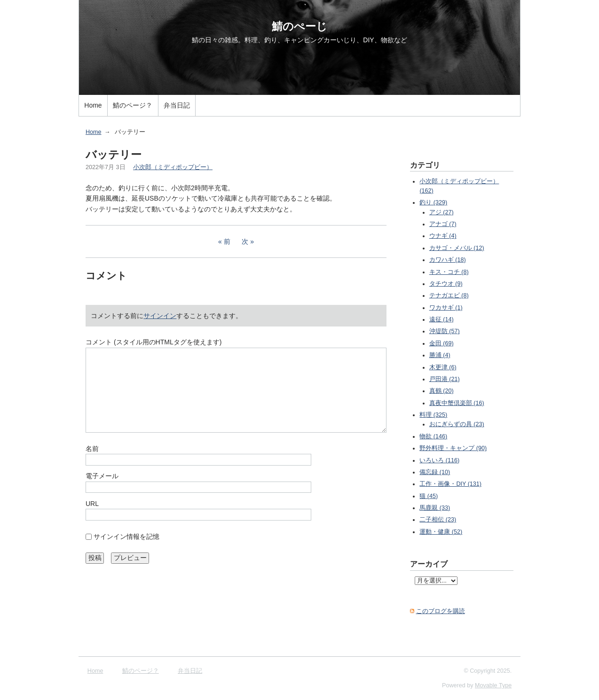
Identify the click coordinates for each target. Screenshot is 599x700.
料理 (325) (433, 415)
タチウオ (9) (446, 284)
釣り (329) (433, 202)
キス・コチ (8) (449, 272)
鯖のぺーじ (299, 26)
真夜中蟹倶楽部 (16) (457, 403)
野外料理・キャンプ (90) (453, 448)
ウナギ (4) (443, 236)
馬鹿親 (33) (435, 508)
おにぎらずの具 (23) (457, 424)
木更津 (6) (443, 367)
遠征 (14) (441, 319)
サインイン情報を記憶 (126, 537)
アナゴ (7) (443, 224)
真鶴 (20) (441, 391)
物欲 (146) (433, 436)
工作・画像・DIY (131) (450, 484)
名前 (92, 449)
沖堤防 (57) (445, 331)
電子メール (102, 476)
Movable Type (493, 685)
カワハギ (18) (448, 260)
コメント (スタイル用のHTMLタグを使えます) (154, 342)
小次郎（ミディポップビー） (173, 167)
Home (93, 105)
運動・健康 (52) (441, 532)
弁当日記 (177, 105)
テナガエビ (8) (449, 296)
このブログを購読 (441, 611)
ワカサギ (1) (446, 308)
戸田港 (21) (445, 379)
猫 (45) (429, 496)
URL (92, 504)
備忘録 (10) (435, 472)
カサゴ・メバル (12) (457, 248)
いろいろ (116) (439, 460)
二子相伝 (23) (438, 520)
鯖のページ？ (133, 105)
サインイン (160, 316)
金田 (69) (441, 343)
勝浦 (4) (440, 355)
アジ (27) (441, 212)
